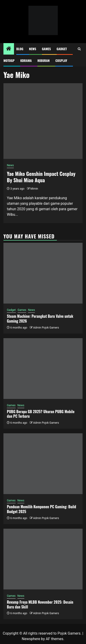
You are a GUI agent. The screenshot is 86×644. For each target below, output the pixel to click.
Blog (20, 49)
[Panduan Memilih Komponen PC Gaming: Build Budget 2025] (43, 464)
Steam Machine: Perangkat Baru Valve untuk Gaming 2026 (40, 319)
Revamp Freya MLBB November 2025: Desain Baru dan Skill (40, 604)
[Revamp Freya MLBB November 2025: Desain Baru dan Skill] (43, 559)
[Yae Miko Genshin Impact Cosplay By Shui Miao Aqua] (43, 121)
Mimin (34, 189)
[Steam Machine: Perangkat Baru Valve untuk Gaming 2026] (43, 273)
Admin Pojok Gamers (46, 328)
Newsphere (31, 639)
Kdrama (26, 60)
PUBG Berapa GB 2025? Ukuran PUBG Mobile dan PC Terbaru (41, 414)
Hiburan (43, 60)
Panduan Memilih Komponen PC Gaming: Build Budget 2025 (42, 509)
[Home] (9, 49)
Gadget (62, 49)
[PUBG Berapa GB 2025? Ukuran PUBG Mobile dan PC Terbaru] (43, 369)
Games (46, 49)
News (33, 49)
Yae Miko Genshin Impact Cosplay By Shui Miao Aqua (41, 177)
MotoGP (9, 60)
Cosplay (61, 60)
